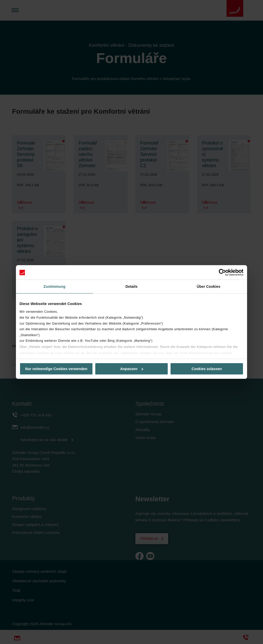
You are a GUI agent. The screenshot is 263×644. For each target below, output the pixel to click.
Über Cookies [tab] (209, 287)
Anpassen (132, 369)
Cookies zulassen (207, 369)
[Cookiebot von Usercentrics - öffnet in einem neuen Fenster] (221, 272)
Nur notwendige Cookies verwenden (56, 369)
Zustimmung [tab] (54, 287)
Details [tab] (132, 287)
